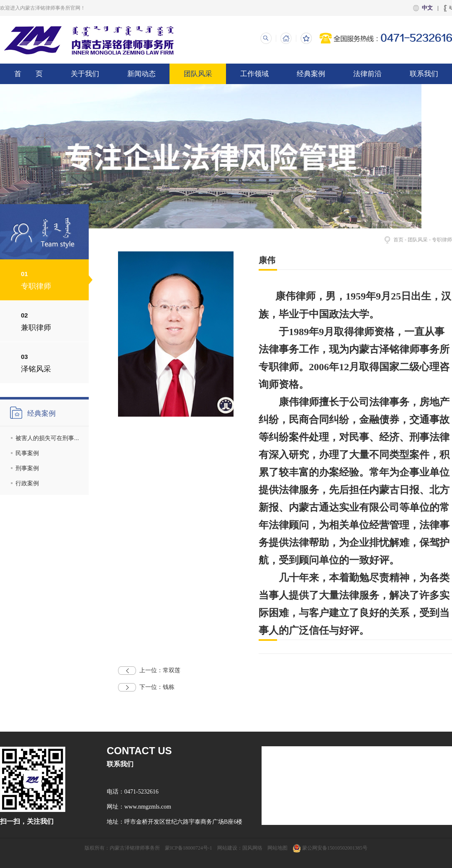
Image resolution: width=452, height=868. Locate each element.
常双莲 (149, 671)
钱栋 (146, 687)
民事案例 (27, 453)
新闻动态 (141, 74)
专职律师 (442, 240)
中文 (427, 8)
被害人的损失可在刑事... (47, 438)
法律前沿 (367, 74)
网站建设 (227, 848)
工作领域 (254, 74)
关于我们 (85, 74)
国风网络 (252, 848)
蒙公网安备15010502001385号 (330, 848)
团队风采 (198, 74)
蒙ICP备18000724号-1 (189, 848)
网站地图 (277, 848)
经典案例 (311, 74)
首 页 (28, 74)
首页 (398, 240)
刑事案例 (27, 468)
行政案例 (27, 483)
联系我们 (424, 74)
